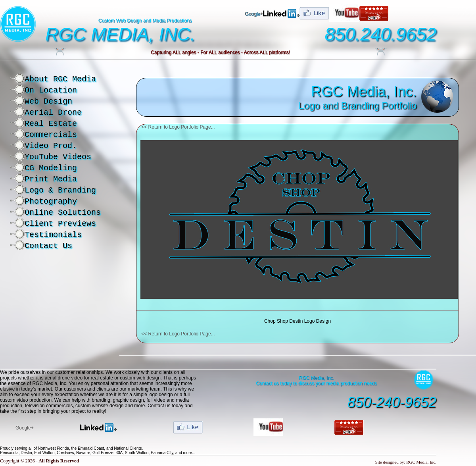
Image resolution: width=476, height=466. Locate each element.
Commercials (51, 135)
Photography (51, 201)
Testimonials (53, 235)
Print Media (51, 179)
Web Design (48, 101)
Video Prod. (51, 146)
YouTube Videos (58, 157)
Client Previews (60, 224)
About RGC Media (60, 79)
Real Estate (51, 124)
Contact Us (48, 246)
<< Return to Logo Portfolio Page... (178, 127)
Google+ (254, 14)
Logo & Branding (60, 190)
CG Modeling (51, 168)
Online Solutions (63, 213)
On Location (51, 90)
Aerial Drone (53, 113)
